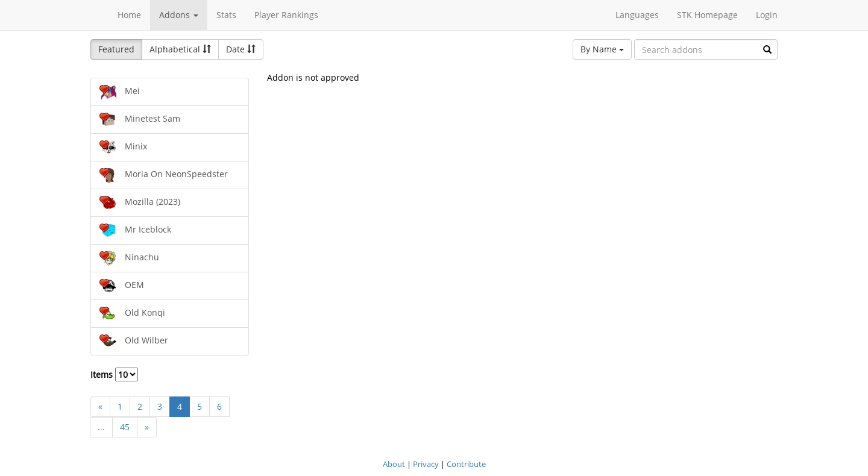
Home (129, 15)
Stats (226, 15)
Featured (116, 49)
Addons (179, 15)
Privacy (426, 464)
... (101, 427)
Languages (637, 15)
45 (125, 427)
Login (767, 15)
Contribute (466, 464)
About (394, 464)
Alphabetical (180, 49)
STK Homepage (707, 15)
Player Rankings (286, 15)
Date (241, 49)
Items (114, 374)
